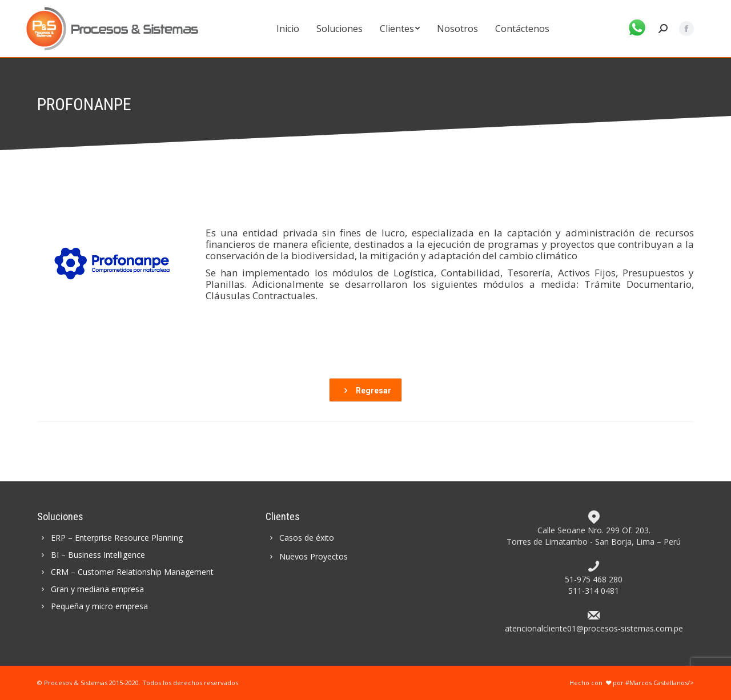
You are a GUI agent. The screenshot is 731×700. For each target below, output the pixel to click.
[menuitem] (288, 29)
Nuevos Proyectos (307, 556)
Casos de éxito (300, 538)
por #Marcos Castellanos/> (649, 683)
